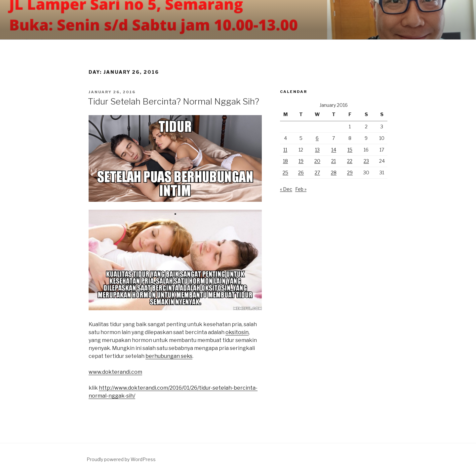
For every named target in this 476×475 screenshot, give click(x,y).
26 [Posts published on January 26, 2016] (301, 173)
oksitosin (237, 332)
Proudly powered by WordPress (121, 459)
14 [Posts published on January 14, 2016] (334, 150)
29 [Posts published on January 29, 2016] (350, 173)
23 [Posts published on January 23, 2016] (366, 161)
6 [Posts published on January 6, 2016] (317, 138)
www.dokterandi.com (115, 372)
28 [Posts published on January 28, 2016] (334, 173)
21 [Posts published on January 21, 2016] (334, 161)
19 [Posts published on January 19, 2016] (301, 161)
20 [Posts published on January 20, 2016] (317, 161)
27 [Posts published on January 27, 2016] (317, 173)
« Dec (286, 189)
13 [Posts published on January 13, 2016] (317, 150)
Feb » (301, 189)
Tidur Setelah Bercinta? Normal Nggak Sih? (174, 101)
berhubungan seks (169, 356)
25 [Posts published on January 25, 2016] (285, 173)
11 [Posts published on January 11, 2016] (285, 150)
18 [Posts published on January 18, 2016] (285, 161)
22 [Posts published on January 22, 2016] (350, 161)
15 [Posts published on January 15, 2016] (350, 150)
